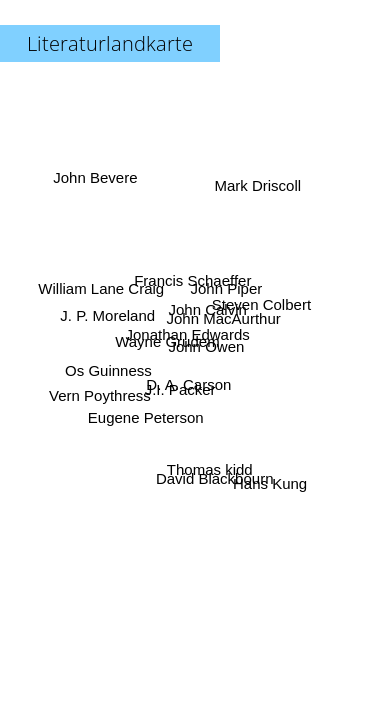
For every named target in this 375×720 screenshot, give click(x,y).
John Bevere (95, 178)
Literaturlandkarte (110, 43)
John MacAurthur (222, 314)
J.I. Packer (181, 389)
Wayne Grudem (167, 341)
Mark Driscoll (256, 184)
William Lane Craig (102, 288)
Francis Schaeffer (192, 280)
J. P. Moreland (108, 316)
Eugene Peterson (145, 416)
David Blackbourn (213, 478)
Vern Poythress (100, 395)
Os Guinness (108, 369)
